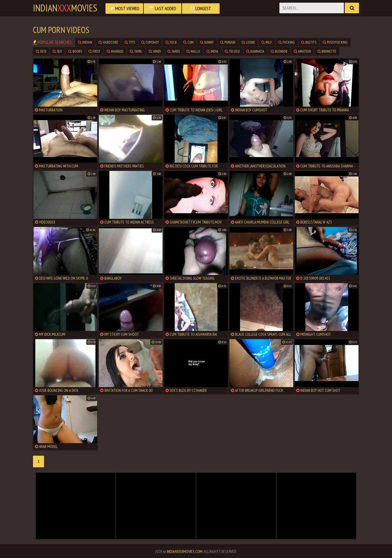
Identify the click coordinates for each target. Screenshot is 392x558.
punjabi (228, 42)
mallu (193, 51)
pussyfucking (335, 42)
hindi (155, 51)
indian (85, 42)
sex (57, 51)
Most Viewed (124, 8)
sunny (207, 42)
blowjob (279, 51)
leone (248, 42)
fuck (171, 42)
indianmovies (65, 8)
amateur (302, 51)
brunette (327, 51)
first (94, 51)
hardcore (108, 42)
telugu (232, 51)
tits (130, 42)
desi (41, 51)
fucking (287, 42)
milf (267, 42)
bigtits (309, 42)
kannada (255, 51)
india (212, 51)
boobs (75, 51)
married (115, 51)
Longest (201, 8)
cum (188, 42)
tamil (136, 51)
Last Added (163, 8)
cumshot (150, 42)
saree (174, 51)
